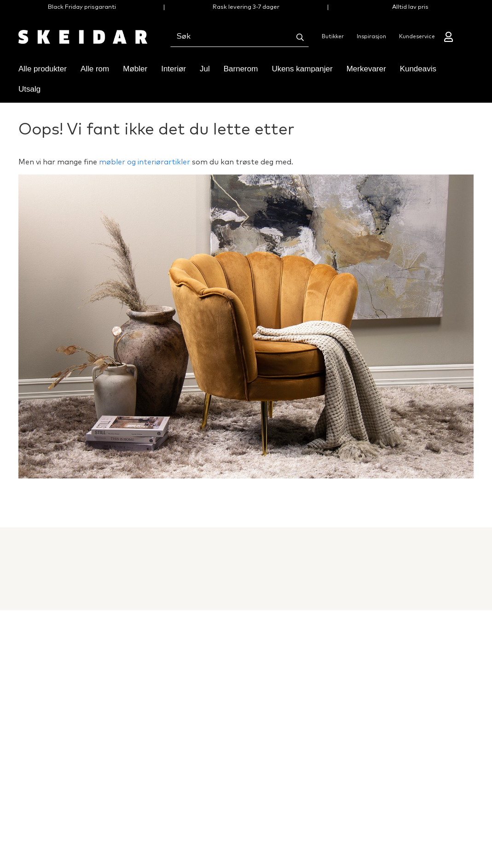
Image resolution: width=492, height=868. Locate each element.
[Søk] (300, 37)
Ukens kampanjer (302, 69)
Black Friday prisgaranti (82, 7)
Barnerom (241, 69)
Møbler (135, 69)
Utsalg (29, 89)
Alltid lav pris (410, 7)
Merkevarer (366, 69)
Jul (205, 69)
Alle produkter (43, 69)
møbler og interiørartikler (145, 162)
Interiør (174, 69)
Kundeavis (418, 69)
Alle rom (95, 69)
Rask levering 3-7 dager (246, 7)
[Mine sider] (449, 37)
